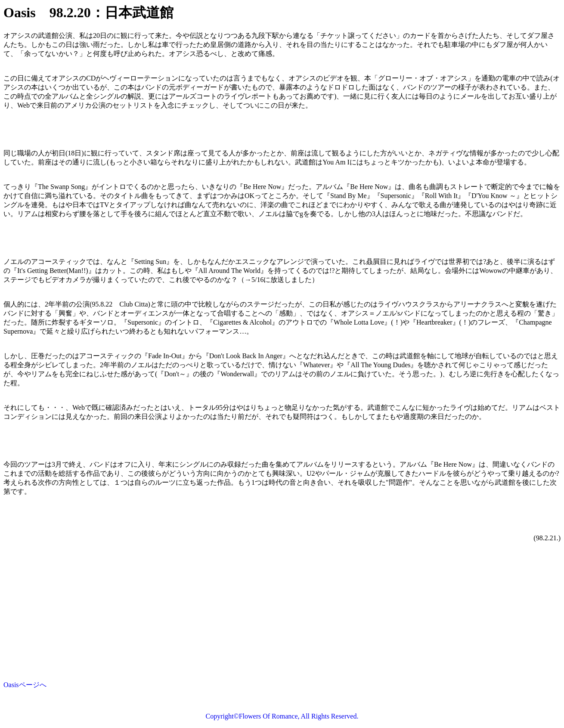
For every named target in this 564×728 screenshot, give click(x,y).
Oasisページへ (25, 685)
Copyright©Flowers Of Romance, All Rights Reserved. (282, 716)
